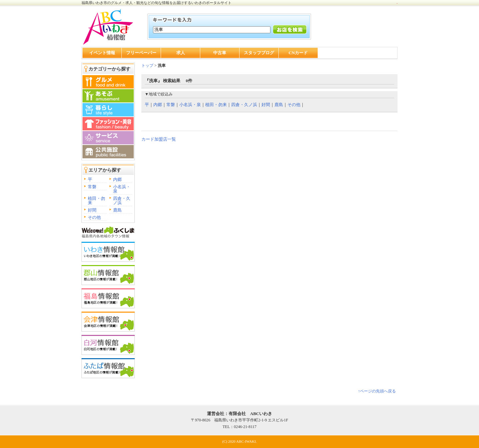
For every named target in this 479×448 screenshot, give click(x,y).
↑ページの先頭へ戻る (377, 391)
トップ (147, 66)
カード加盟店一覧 (159, 139)
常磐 (92, 187)
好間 (92, 210)
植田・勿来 (96, 201)
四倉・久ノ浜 (122, 201)
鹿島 (117, 210)
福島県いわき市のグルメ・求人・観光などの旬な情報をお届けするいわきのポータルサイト (157, 3)
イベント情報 (102, 53)
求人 (181, 53)
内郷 (117, 179)
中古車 (220, 53)
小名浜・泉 (122, 189)
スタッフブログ (259, 53)
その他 (94, 217)
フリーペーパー (141, 53)
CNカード (298, 53)
